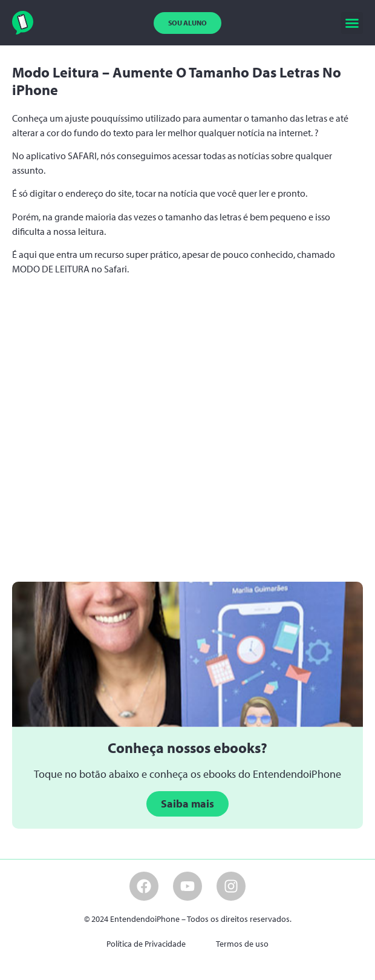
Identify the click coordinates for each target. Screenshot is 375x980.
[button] (352, 23)
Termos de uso (242, 944)
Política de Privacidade (146, 944)
